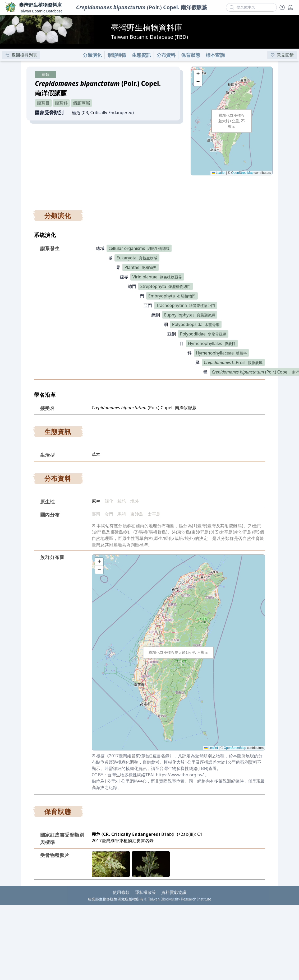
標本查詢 (215, 55)
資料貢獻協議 (174, 892)
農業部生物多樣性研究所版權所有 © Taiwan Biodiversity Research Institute (149, 899)
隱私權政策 (145, 892)
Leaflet (218, 173)
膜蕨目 (43, 103)
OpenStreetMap (242, 173)
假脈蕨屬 (81, 103)
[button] (198, 74)
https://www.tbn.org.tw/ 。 (183, 775)
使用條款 (121, 892)
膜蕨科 (61, 103)
